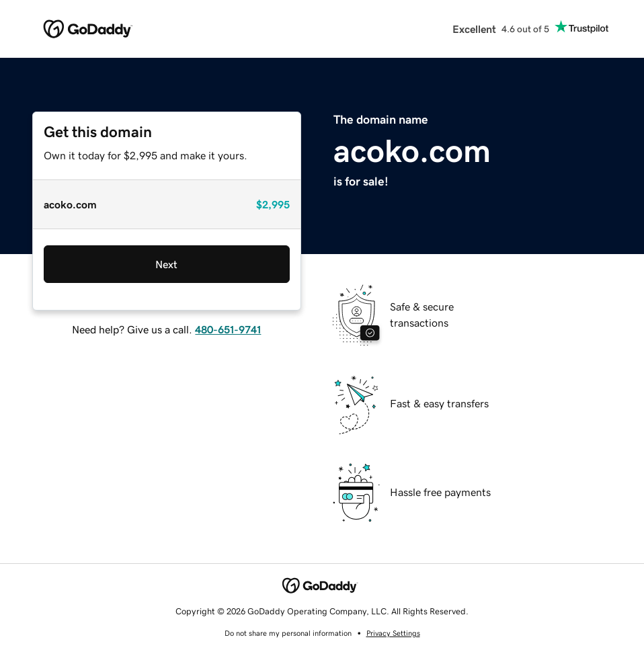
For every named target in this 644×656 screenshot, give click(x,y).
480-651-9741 (228, 329)
